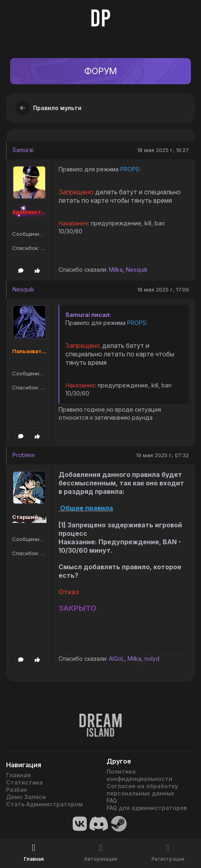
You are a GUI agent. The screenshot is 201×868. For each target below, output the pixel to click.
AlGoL (117, 659)
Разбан (17, 790)
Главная (18, 775)
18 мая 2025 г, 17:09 (163, 289)
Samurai (23, 150)
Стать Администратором (44, 804)
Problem (24, 455)
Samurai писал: (88, 315)
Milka (116, 270)
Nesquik (137, 270)
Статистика (24, 782)
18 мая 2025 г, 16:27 (163, 150)
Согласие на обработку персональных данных (142, 790)
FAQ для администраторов (147, 808)
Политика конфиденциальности (139, 775)
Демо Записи (26, 797)
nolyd (152, 659)
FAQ (112, 800)
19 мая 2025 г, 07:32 (162, 455)
